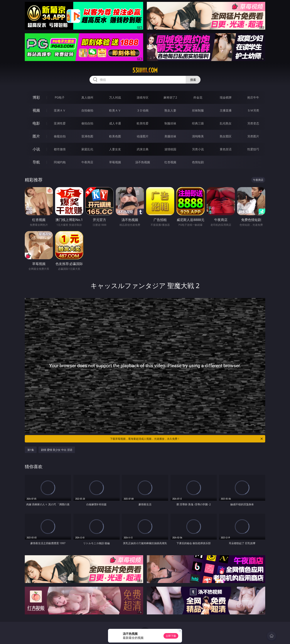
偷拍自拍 (87, 123)
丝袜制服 (198, 110)
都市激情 (60, 149)
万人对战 (115, 97)
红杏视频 (170, 162)
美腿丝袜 (170, 136)
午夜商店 (87, 162)
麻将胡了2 (170, 97)
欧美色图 (115, 136)
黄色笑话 (226, 149)
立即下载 (171, 636)
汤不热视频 (143, 162)
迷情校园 (170, 149)
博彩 (36, 97)
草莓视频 (115, 162)
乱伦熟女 (226, 123)
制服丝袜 (170, 123)
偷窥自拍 (60, 136)
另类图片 (253, 136)
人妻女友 (115, 149)
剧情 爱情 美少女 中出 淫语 (57, 450)
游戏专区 (143, 97)
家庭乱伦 (87, 149)
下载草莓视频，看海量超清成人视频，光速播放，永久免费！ (187, 439)
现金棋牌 (226, 97)
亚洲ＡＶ (60, 110)
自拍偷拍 (87, 110)
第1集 (31, 450)
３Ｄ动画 (143, 110)
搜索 (193, 80)
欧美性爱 (143, 123)
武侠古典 (143, 149)
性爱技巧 (253, 149)
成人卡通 (115, 123)
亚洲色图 (87, 136)
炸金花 (198, 97)
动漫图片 (143, 136)
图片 (36, 136)
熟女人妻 (170, 110)
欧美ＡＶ (115, 110)
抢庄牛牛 (253, 97)
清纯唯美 (198, 136)
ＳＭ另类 (253, 110)
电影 (36, 123)
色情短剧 (198, 162)
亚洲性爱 (60, 123)
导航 (36, 162)
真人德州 (87, 97)
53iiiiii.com (145, 70)
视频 (36, 110)
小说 (36, 149)
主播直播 (226, 110)
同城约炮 (60, 162)
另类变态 (253, 123)
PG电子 (60, 97)
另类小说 (198, 149)
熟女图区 (226, 136)
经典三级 (198, 123)
